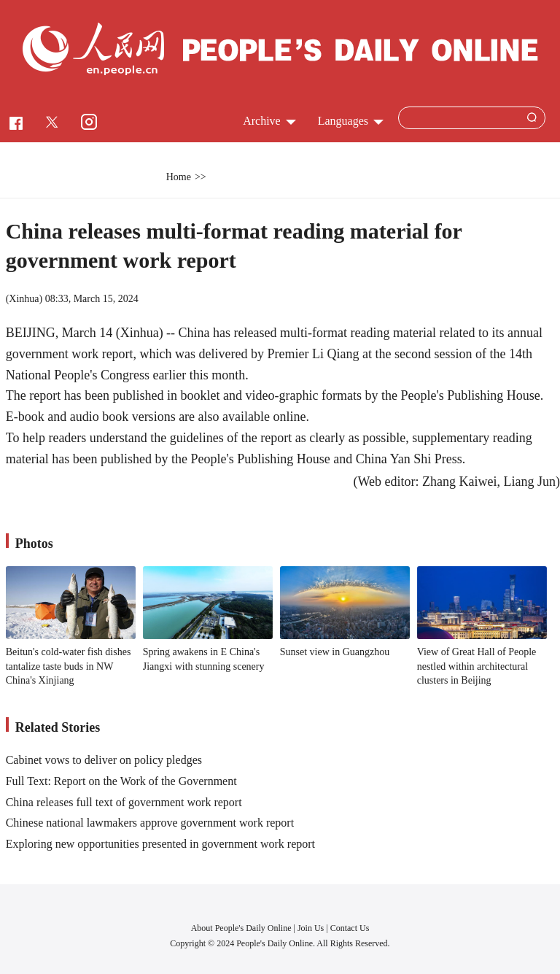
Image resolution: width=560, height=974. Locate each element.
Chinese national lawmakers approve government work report (150, 823)
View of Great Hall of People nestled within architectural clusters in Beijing (477, 666)
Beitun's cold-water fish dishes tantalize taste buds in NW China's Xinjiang (69, 666)
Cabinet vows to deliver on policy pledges (104, 760)
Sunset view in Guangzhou (335, 652)
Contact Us (350, 928)
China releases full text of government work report (124, 802)
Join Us (312, 928)
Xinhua (24, 299)
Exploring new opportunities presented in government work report (160, 844)
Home (179, 177)
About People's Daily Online (241, 928)
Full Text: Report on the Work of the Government (121, 781)
